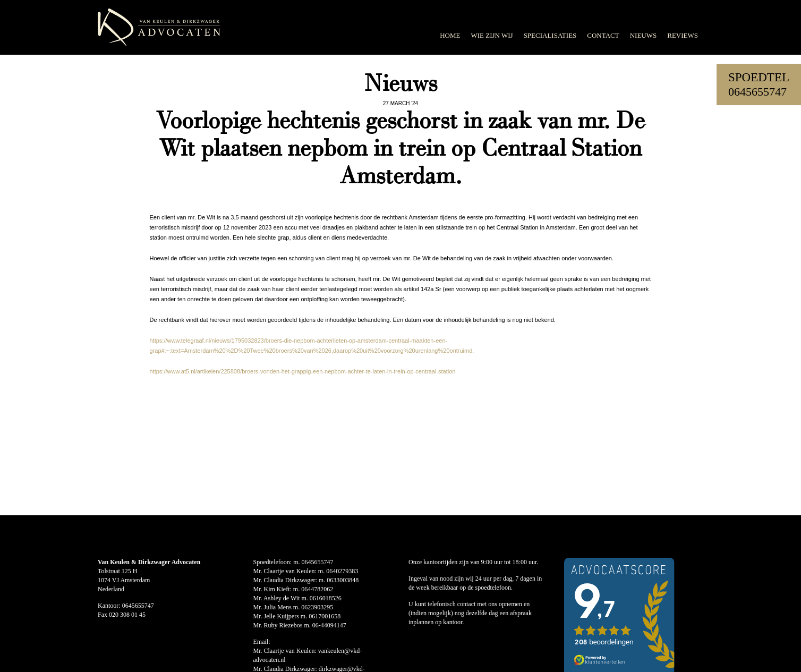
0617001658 (325, 616)
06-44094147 (329, 625)
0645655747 (757, 92)
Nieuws (644, 35)
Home (450, 35)
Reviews (683, 35)
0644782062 (317, 589)
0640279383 (342, 571)
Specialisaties (550, 35)
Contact (603, 35)
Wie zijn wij (492, 35)
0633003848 (343, 580)
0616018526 (326, 598)
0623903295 (317, 607)
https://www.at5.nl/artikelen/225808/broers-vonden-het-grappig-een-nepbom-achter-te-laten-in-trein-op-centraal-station (302, 371)
